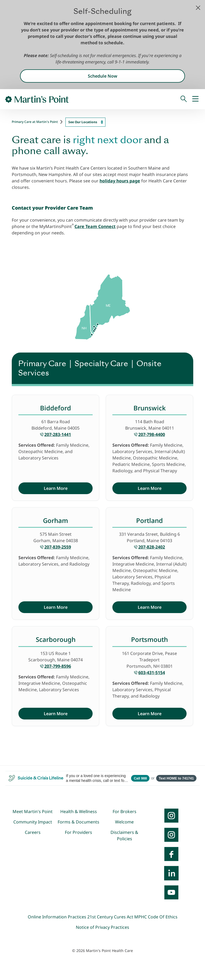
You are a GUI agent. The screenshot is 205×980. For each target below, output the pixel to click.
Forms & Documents (78, 822)
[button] (198, 8)
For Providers (78, 832)
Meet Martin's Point (33, 811)
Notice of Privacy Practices (102, 927)
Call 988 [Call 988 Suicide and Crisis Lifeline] (140, 778)
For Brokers (125, 811)
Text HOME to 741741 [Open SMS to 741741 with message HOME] (176, 778)
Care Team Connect (95, 226)
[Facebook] (171, 854)
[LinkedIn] (171, 873)
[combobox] (85, 122)
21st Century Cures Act (110, 917)
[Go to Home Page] (37, 99)
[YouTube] (171, 892)
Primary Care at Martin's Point (35, 122)
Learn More (56, 488)
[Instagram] (171, 835)
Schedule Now (102, 76)
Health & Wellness (79, 811)
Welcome (124, 822)
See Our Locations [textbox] (83, 122)
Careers (33, 832)
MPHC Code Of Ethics (156, 917)
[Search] (184, 99)
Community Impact (33, 822)
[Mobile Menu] (195, 99)
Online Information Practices (57, 917)
